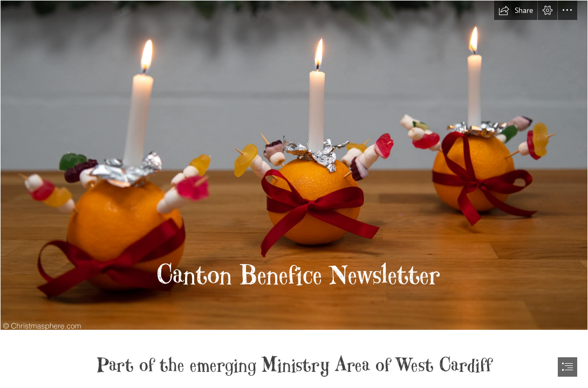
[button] (516, 10)
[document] (294, 194)
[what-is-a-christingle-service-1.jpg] (294, 165)
